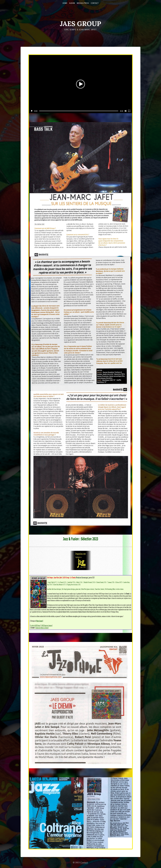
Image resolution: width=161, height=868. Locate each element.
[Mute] (126, 111)
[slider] (79, 111)
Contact (95, 3)
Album (72, 3)
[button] (80, 84)
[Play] (32, 111)
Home (65, 3)
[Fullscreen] (129, 111)
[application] (80, 84)
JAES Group (80, 24)
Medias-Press (83, 3)
